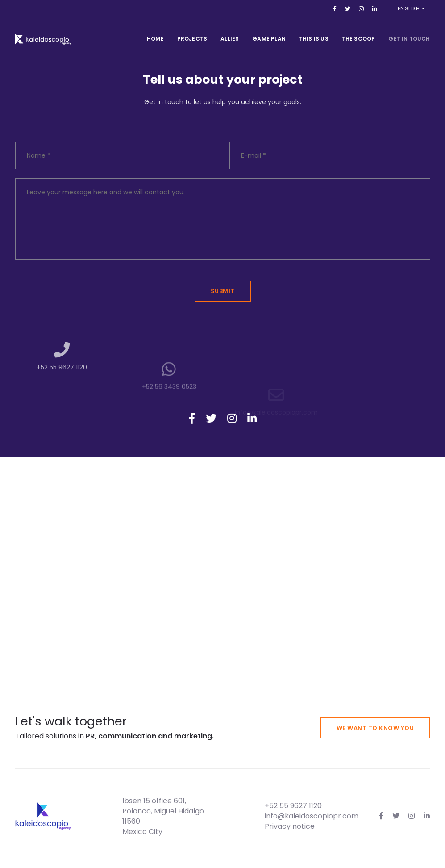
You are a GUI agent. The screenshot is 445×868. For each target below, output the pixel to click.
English (415, 8)
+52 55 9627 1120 (62, 382)
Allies (230, 31)
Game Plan (269, 31)
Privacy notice (290, 826)
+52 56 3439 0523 (169, 409)
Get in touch (409, 31)
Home (155, 31)
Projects (192, 31)
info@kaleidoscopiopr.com (312, 816)
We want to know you (375, 728)
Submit (223, 291)
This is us (314, 31)
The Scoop (359, 31)
